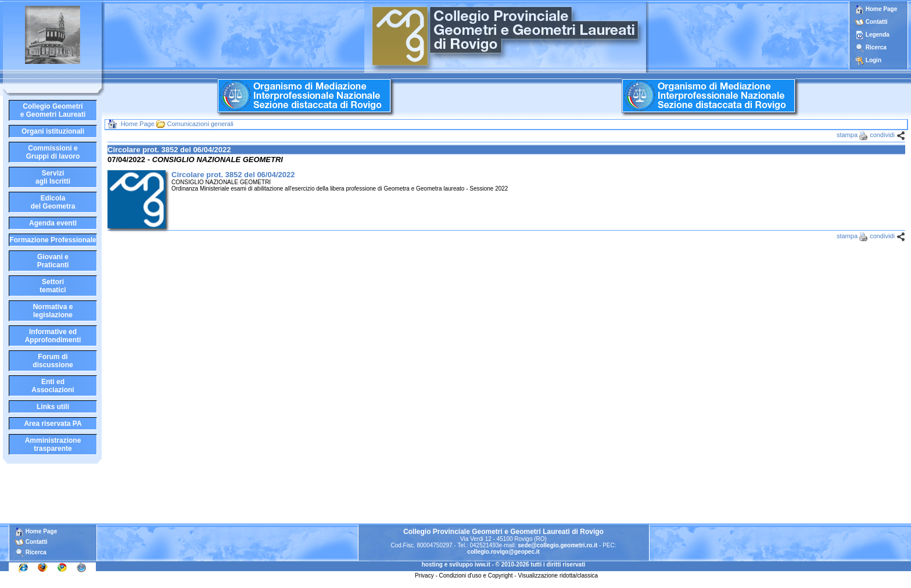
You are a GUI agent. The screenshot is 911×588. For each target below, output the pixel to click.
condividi (882, 135)
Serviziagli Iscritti (53, 177)
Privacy (424, 576)
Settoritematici (53, 286)
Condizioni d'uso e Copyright (476, 576)
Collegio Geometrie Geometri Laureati (53, 110)
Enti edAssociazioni (53, 386)
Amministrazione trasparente (53, 444)
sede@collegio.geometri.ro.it (557, 545)
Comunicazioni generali (200, 124)
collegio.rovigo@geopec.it (503, 552)
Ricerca (876, 47)
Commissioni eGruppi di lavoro (53, 152)
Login (874, 60)
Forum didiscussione (53, 361)
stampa (847, 135)
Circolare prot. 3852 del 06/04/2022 (233, 175)
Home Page (876, 9)
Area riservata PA (53, 424)
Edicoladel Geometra (53, 202)
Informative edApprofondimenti (53, 336)
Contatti (877, 22)
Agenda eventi (53, 223)
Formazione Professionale (53, 240)
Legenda (878, 35)
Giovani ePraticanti (53, 261)
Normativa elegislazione (53, 311)
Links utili (53, 407)
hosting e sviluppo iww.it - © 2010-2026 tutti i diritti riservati (504, 564)
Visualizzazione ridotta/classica (558, 576)
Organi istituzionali (53, 131)
